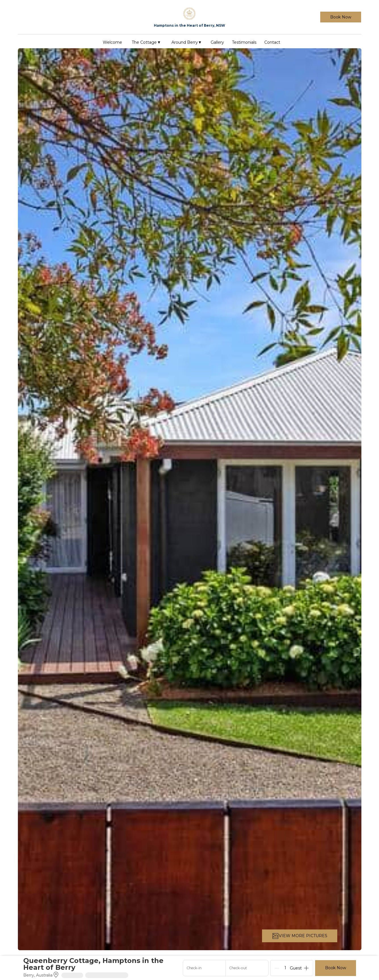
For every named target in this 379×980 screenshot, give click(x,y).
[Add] (306, 968)
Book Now (341, 17)
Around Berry (186, 42)
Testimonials (244, 42)
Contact (272, 42)
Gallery (217, 42)
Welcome (112, 42)
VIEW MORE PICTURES (300, 936)
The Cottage (146, 42)
